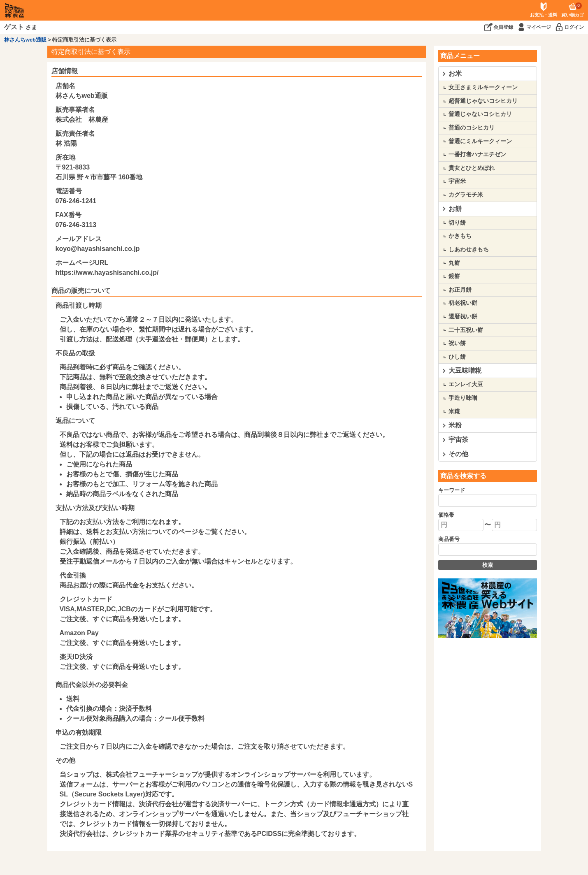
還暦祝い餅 (463, 316)
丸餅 (454, 263)
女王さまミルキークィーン (483, 87)
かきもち (460, 236)
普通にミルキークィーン (480, 141)
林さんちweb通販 (25, 40)
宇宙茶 (458, 440)
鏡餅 (454, 276)
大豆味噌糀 (465, 370)
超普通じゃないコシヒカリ (483, 101)
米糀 (454, 411)
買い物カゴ (573, 10)
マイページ (539, 27)
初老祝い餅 (463, 303)
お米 (455, 73)
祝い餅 (457, 343)
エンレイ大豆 (466, 384)
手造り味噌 (463, 398)
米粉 (455, 425)
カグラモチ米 (466, 195)
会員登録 (503, 27)
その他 (458, 454)
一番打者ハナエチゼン (477, 154)
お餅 (455, 209)
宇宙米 (457, 181)
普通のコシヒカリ (472, 128)
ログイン (574, 27)
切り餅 (457, 223)
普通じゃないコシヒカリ (480, 114)
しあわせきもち (469, 249)
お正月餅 (460, 290)
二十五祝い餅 (466, 330)
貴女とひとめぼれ (472, 168)
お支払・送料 (544, 15)
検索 (488, 565)
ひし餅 (457, 357)
